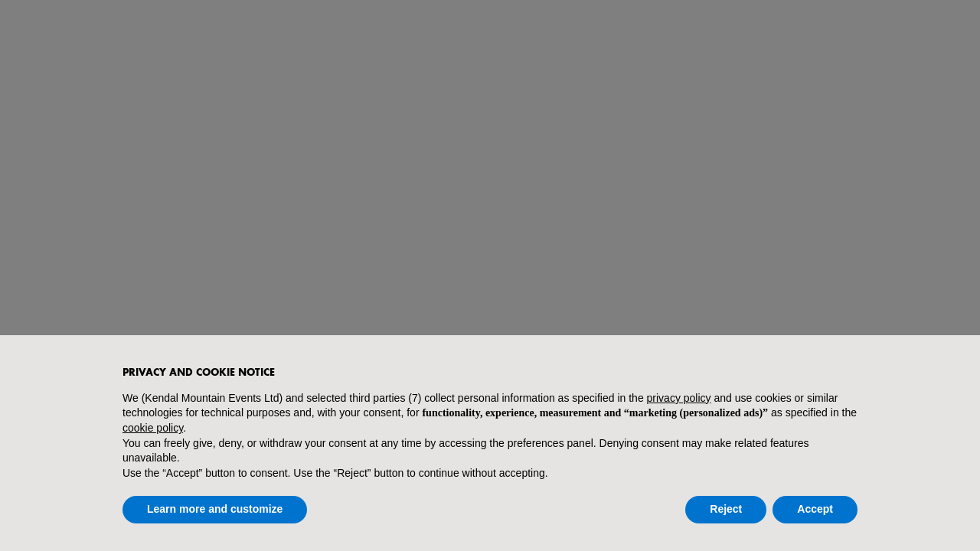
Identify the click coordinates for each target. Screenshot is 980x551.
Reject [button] (726, 509)
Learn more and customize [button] (215, 509)
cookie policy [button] (153, 428)
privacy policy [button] (679, 398)
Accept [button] (815, 509)
